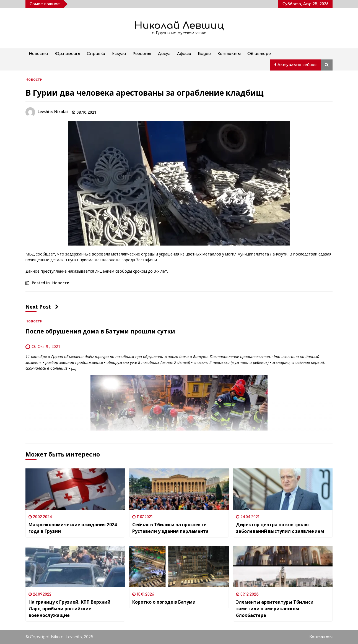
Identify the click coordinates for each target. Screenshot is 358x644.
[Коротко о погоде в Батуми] (179, 567)
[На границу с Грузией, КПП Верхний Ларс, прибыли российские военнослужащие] (75, 567)
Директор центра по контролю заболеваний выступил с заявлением (280, 528)
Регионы (142, 54)
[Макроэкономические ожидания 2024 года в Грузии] (75, 489)
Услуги (119, 54)
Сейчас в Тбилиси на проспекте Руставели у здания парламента (170, 528)
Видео (204, 54)
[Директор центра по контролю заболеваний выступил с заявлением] (283, 489)
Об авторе (259, 54)
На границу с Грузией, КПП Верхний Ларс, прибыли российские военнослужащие (69, 609)
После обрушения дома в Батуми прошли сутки (100, 331)
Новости (38, 54)
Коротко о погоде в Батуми (164, 602)
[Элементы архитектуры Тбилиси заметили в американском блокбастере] (283, 567)
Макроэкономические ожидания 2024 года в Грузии (73, 528)
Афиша (184, 54)
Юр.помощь (67, 54)
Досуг (164, 54)
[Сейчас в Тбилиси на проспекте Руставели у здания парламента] (179, 489)
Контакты (229, 54)
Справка (96, 54)
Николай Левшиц (179, 26)
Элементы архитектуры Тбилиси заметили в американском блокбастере (275, 609)
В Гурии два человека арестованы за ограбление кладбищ (145, 93)
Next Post (42, 307)
